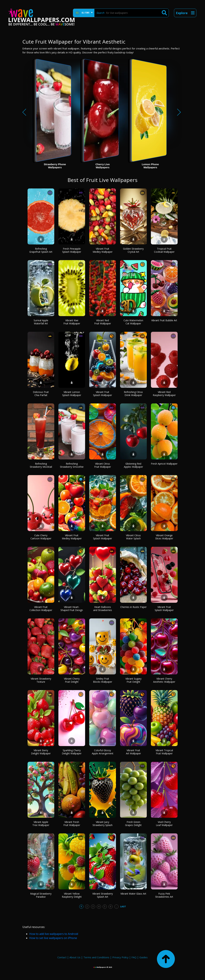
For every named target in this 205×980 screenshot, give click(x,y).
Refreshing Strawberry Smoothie (72, 465)
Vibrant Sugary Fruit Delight (133, 680)
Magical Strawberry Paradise (41, 895)
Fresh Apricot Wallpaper (164, 464)
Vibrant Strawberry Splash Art (103, 895)
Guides (143, 957)
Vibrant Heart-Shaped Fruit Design (72, 609)
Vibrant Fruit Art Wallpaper (133, 752)
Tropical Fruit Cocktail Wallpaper (164, 250)
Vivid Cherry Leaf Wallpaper (164, 823)
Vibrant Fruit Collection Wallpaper (41, 609)
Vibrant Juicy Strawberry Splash (102, 823)
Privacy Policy (120, 957)
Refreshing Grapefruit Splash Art (41, 250)
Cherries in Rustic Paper (133, 607)
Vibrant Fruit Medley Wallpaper (103, 250)
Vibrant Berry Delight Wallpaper (41, 752)
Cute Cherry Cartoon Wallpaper (41, 537)
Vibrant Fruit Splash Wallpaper (102, 394)
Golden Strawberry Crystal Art (133, 250)
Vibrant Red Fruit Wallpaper (103, 322)
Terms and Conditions (96, 957)
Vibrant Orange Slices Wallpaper (164, 537)
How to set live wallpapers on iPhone (53, 938)
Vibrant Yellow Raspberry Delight (72, 895)
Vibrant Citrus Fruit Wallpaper (103, 465)
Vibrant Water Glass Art (133, 894)
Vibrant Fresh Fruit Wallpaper (72, 823)
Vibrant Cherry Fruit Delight (72, 680)
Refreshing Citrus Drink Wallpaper (133, 394)
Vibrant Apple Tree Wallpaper (41, 823)
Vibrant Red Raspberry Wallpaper (164, 394)
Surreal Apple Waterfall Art (41, 322)
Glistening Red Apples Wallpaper (133, 465)
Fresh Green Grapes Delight (133, 823)
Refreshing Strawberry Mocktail (41, 465)
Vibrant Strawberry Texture (41, 680)
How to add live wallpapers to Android (54, 934)
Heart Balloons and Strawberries (103, 609)
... (116, 906)
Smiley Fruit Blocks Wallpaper (103, 680)
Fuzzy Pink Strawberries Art (164, 895)
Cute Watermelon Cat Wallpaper (133, 322)
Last (123, 906)
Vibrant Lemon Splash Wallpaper (72, 394)
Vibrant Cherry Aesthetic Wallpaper (164, 680)
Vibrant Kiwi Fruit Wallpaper (72, 322)
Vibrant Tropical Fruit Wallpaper (164, 752)
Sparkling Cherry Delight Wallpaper (72, 752)
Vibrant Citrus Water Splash (133, 537)
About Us (75, 957)
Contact (62, 957)
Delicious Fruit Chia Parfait (41, 394)
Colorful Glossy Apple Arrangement (103, 752)
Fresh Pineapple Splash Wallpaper (72, 250)
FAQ (134, 957)
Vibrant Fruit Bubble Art (164, 320)
